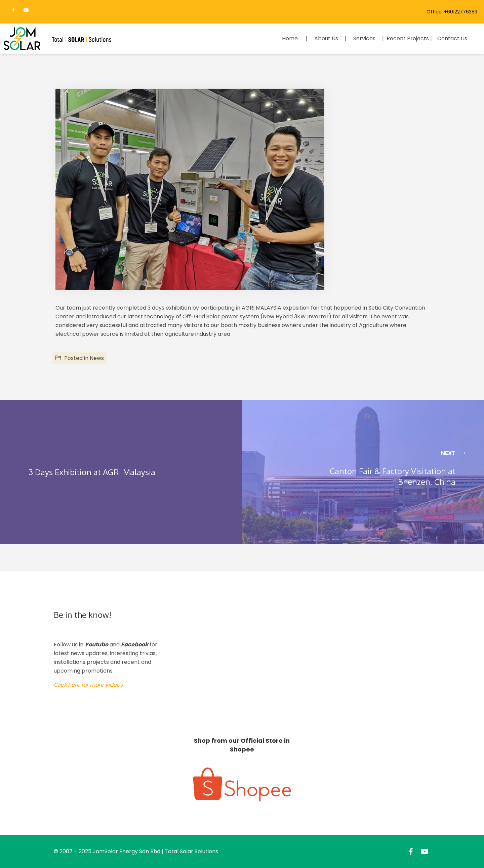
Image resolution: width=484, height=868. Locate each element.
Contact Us (452, 38)
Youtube (96, 645)
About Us (326, 38)
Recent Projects (408, 38)
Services (364, 38)
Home (290, 38)
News (97, 358)
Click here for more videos (88, 685)
